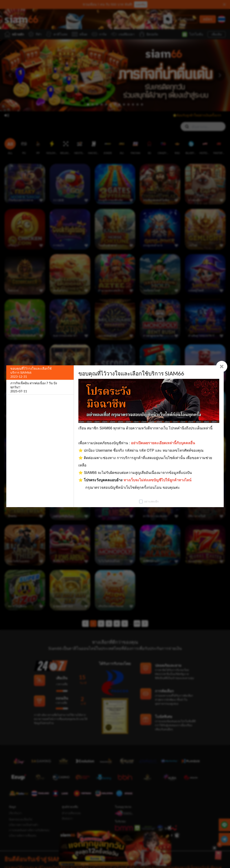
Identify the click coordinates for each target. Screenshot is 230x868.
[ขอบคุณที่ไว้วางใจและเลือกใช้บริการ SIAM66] (40, 373)
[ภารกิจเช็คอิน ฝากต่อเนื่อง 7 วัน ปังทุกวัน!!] (40, 387)
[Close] (222, 366)
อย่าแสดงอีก (151, 501)
